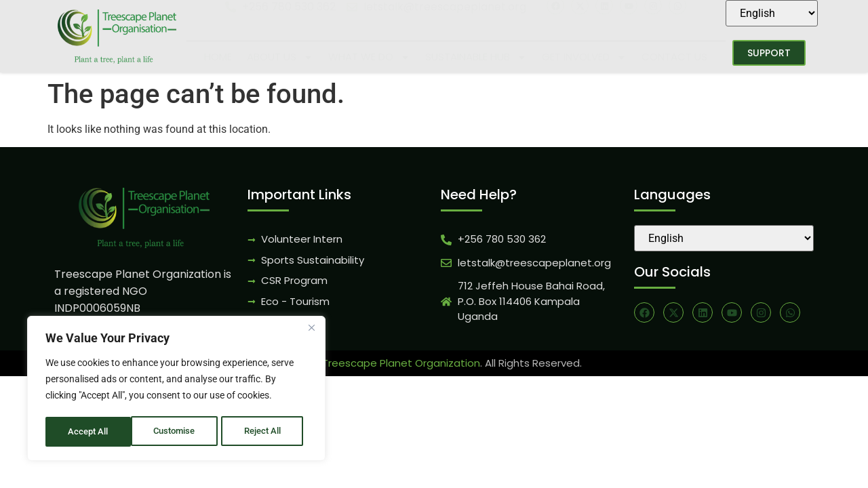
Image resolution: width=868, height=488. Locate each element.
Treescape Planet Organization (401, 363)
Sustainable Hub (476, 57)
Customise (89, 432)
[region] (176, 390)
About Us (280, 57)
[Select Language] (772, 13)
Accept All (266, 432)
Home (218, 57)
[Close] (311, 330)
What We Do (369, 57)
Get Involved (584, 57)
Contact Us (674, 57)
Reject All (178, 432)
